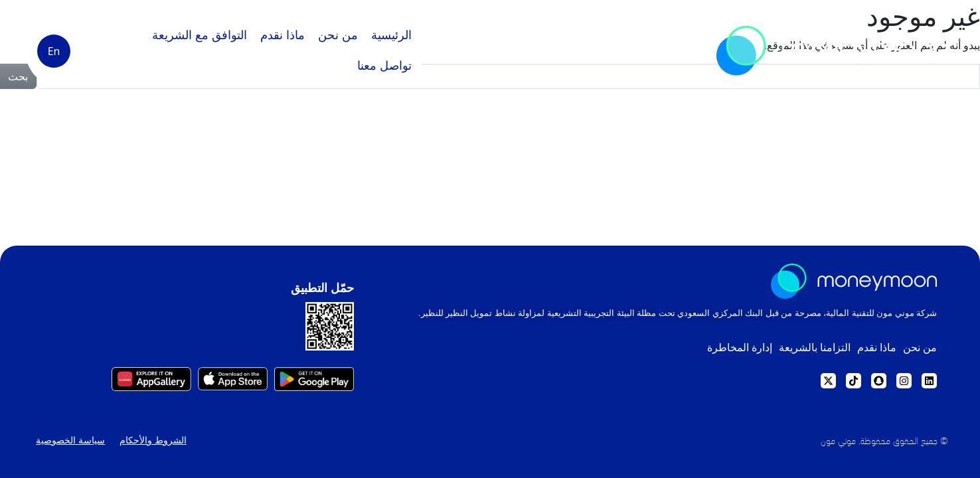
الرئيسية (391, 35)
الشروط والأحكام (151, 448)
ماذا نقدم (283, 35)
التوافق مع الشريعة (200, 35)
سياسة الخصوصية (66, 448)
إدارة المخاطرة (708, 351)
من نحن (338, 35)
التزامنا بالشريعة (794, 351)
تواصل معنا (384, 66)
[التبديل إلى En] (54, 51)
